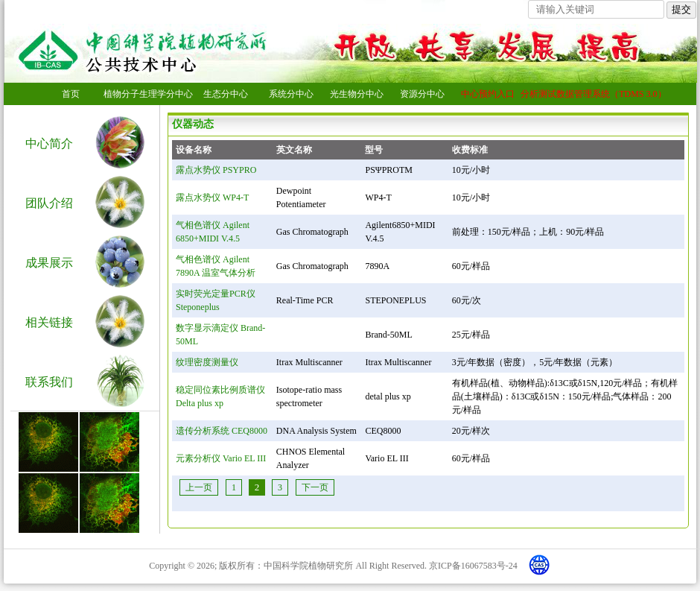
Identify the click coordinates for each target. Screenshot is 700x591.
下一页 (315, 487)
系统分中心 (291, 94)
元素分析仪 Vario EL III (221, 458)
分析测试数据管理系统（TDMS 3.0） (593, 94)
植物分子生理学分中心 (148, 94)
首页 (71, 94)
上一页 (199, 487)
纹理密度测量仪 (207, 362)
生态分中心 (226, 94)
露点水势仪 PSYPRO (216, 170)
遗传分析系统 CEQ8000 (222, 431)
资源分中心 (422, 94)
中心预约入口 (488, 94)
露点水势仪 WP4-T (212, 197)
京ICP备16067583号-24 (473, 566)
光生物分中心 (357, 94)
